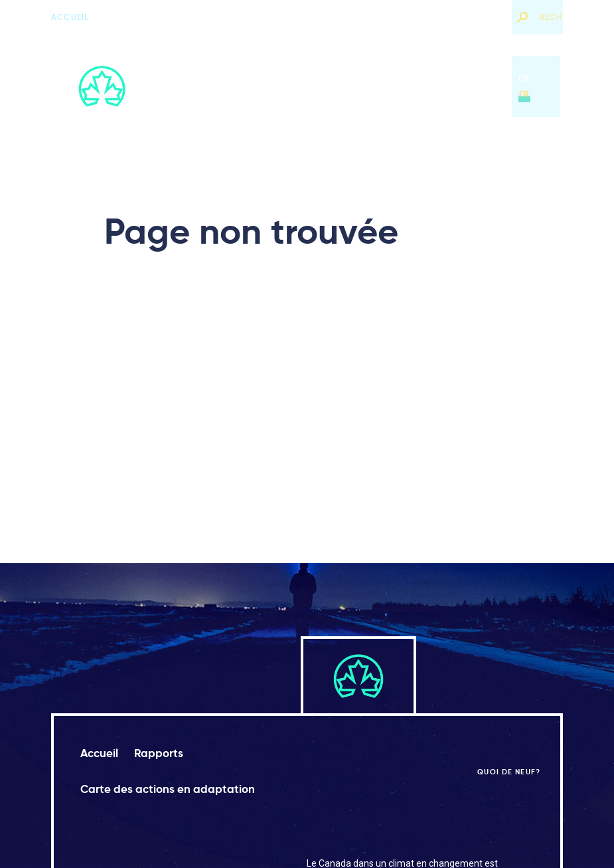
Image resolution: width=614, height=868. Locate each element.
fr (524, 94)
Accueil (70, 17)
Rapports (268, 86)
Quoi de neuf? (468, 17)
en (524, 78)
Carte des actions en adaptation (391, 86)
